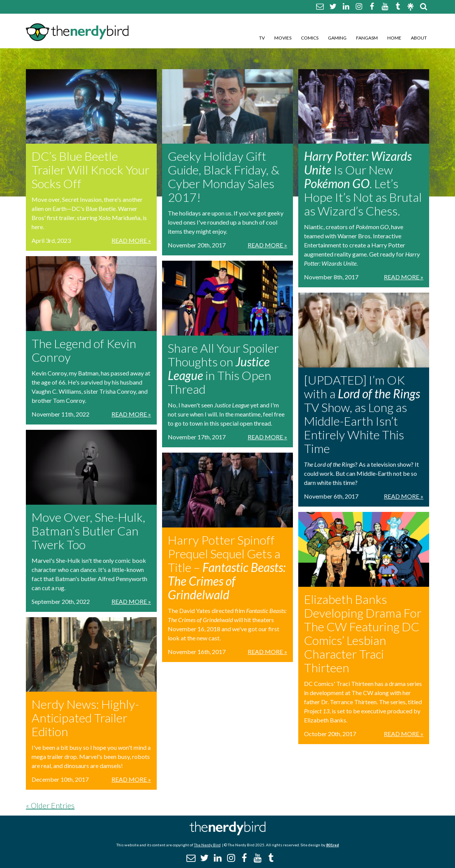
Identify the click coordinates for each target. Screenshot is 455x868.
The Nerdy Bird (207, 845)
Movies (283, 38)
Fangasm (367, 38)
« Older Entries (50, 805)
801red (332, 845)
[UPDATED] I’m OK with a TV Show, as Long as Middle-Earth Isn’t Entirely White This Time (362, 414)
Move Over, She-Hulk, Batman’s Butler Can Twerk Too (88, 531)
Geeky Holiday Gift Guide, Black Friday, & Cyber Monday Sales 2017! (224, 177)
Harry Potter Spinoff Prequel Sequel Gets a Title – (227, 567)
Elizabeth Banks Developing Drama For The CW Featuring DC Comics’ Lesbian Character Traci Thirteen (363, 633)
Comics (310, 38)
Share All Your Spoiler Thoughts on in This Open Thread (223, 368)
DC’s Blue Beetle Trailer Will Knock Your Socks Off (91, 170)
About (419, 38)
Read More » (131, 240)
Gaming (337, 38)
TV (262, 38)
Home (394, 38)
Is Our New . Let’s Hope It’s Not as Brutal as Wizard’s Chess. (363, 183)
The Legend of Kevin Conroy (84, 350)
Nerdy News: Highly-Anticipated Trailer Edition (85, 718)
